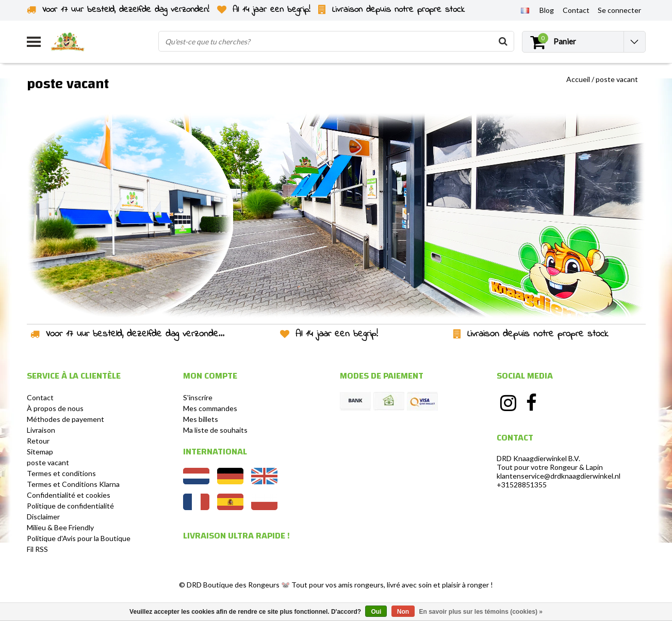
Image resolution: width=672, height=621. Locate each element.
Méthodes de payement (65, 419)
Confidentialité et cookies (69, 495)
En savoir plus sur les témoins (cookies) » (480, 612)
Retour (38, 441)
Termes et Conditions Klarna (73, 484)
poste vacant (617, 79)
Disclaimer (43, 517)
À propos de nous (55, 408)
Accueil (578, 79)
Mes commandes (210, 408)
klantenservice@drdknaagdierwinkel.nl (559, 476)
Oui (376, 612)
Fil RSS (37, 549)
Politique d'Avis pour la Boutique (79, 538)
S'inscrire (198, 397)
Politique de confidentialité (70, 506)
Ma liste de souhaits (215, 430)
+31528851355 (522, 485)
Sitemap (40, 452)
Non (403, 612)
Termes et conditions (61, 473)
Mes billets (201, 419)
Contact (40, 397)
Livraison (41, 430)
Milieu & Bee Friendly (60, 527)
